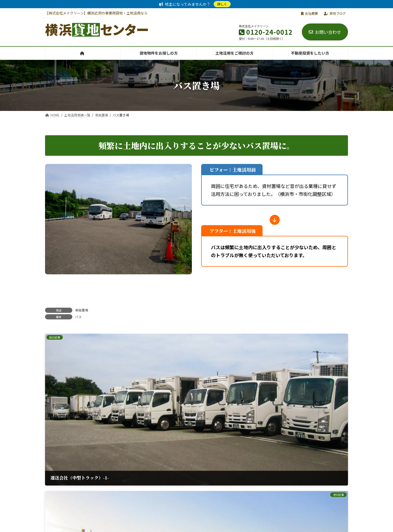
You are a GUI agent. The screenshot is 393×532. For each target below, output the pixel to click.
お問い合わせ (325, 32)
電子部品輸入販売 (287, 525)
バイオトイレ (245, 525)
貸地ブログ (335, 13)
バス (78, 317)
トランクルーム (205, 525)
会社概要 (309, 13)
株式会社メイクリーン (72, 525)
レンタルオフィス (122, 525)
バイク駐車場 (165, 525)
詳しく (222, 4)
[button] (143, 485)
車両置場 (82, 310)
